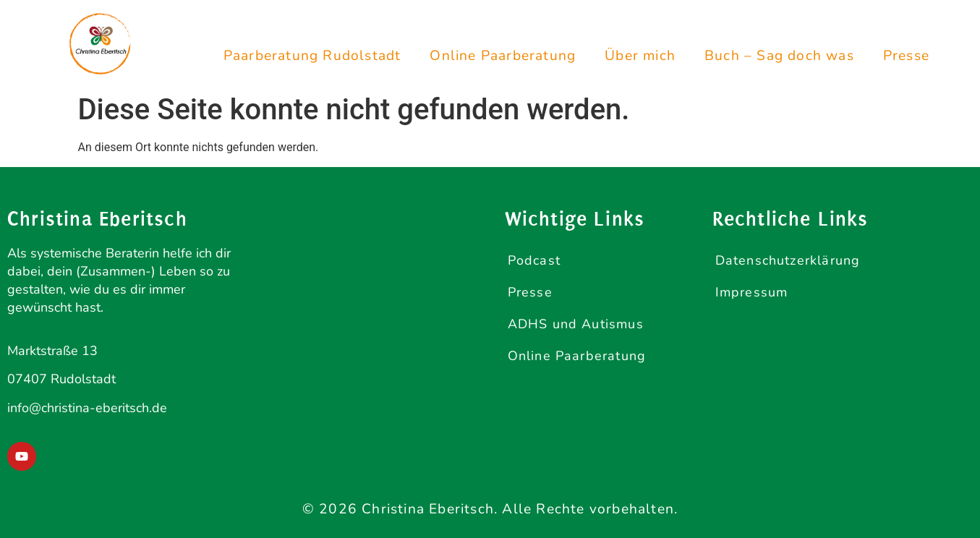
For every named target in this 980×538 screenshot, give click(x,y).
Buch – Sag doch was (779, 56)
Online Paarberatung (503, 56)
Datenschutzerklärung (788, 260)
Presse (906, 56)
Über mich (640, 56)
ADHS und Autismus (576, 324)
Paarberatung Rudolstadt (312, 56)
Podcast (534, 260)
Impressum (752, 292)
